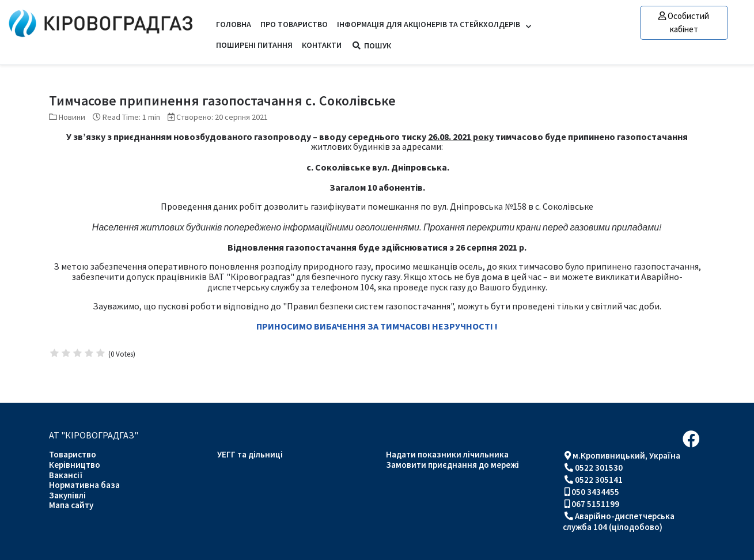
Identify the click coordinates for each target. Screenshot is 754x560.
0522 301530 (599, 468)
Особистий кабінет (684, 22)
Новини (72, 117)
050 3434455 (595, 492)
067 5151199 (595, 504)
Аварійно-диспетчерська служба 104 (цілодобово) (619, 521)
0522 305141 (599, 480)
